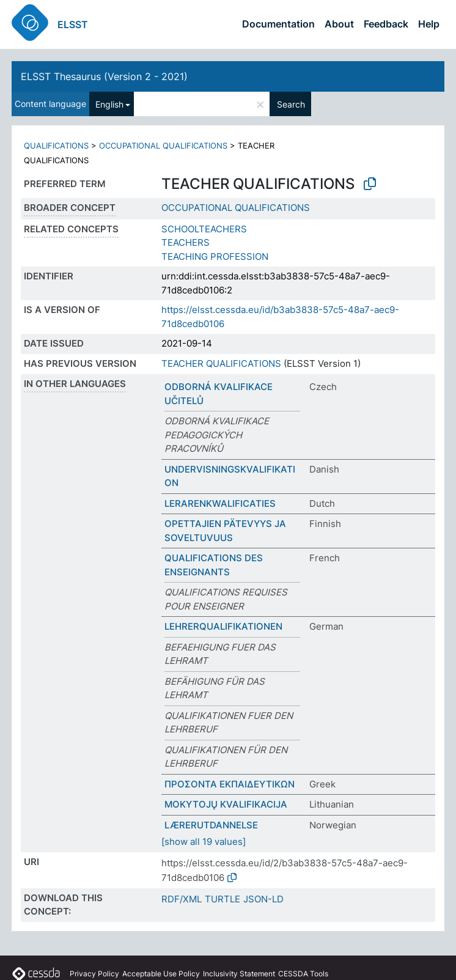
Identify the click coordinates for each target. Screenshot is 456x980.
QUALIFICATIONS (56, 146)
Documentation (278, 24)
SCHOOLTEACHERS (204, 229)
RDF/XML (182, 899)
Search (291, 104)
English (109, 104)
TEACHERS (186, 242)
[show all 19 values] (204, 842)
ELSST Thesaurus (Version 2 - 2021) (104, 76)
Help (429, 24)
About (339, 24)
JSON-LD (263, 899)
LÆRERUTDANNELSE (211, 825)
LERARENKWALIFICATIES (220, 503)
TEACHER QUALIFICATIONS (221, 363)
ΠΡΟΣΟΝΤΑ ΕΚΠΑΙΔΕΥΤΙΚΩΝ (230, 784)
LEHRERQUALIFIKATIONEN (223, 626)
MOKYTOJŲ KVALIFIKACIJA (226, 804)
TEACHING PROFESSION (215, 256)
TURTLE (222, 899)
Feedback (386, 24)
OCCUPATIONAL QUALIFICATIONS (163, 146)
